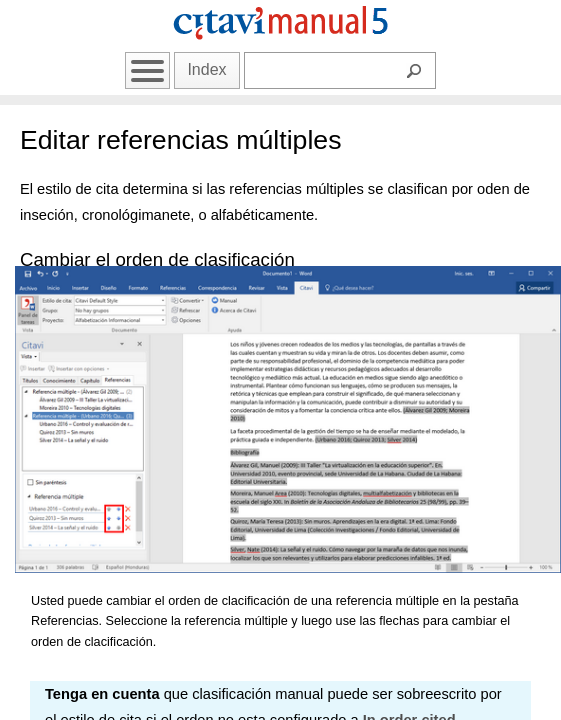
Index (206, 69)
